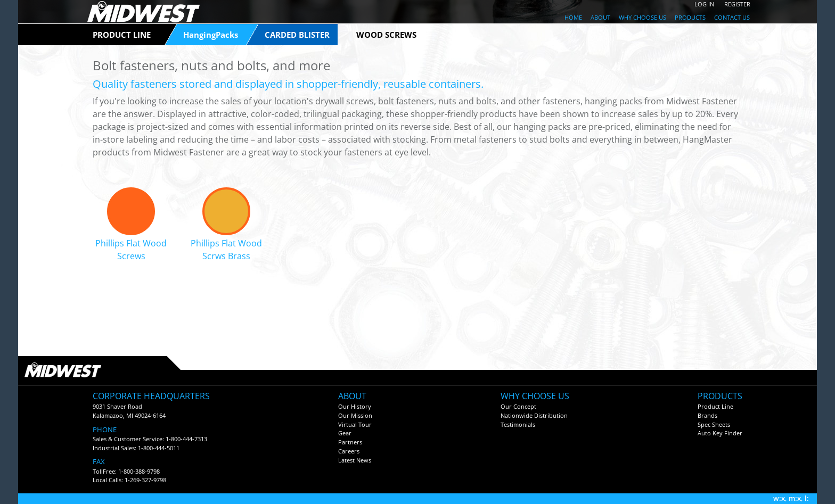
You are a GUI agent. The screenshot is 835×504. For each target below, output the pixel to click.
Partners (350, 442)
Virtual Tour (355, 424)
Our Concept (518, 406)
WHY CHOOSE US (642, 17)
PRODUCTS (690, 17)
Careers (349, 451)
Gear (345, 433)
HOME (573, 17)
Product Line (715, 406)
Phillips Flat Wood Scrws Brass (226, 250)
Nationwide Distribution (534, 415)
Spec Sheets (714, 424)
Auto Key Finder (720, 433)
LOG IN (704, 4)
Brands (707, 415)
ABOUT (600, 17)
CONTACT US (732, 17)
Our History (355, 406)
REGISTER (737, 4)
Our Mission (355, 415)
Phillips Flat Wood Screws (131, 250)
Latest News (355, 460)
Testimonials (518, 424)
